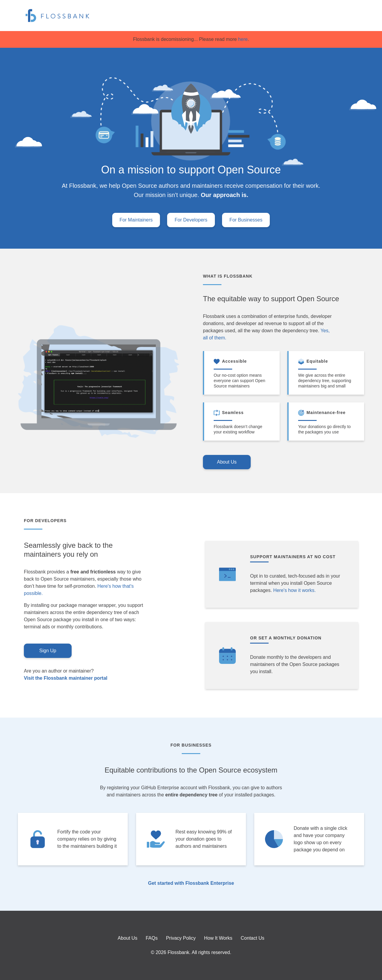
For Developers (191, 220)
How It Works (218, 938)
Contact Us (253, 938)
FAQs (152, 938)
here (242, 39)
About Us (227, 462)
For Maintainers (136, 220)
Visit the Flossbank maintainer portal (66, 678)
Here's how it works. (294, 590)
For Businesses (246, 220)
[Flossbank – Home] (57, 16)
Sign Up (48, 651)
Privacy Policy (181, 938)
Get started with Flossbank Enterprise (191, 883)
